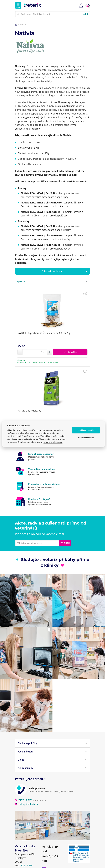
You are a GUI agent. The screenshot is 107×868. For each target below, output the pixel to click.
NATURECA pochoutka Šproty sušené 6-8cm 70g (44, 333)
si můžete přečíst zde (53, 442)
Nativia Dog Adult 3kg (29, 411)
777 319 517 (23, 800)
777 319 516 (26, 865)
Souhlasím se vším (86, 430)
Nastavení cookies (86, 438)
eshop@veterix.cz (27, 804)
